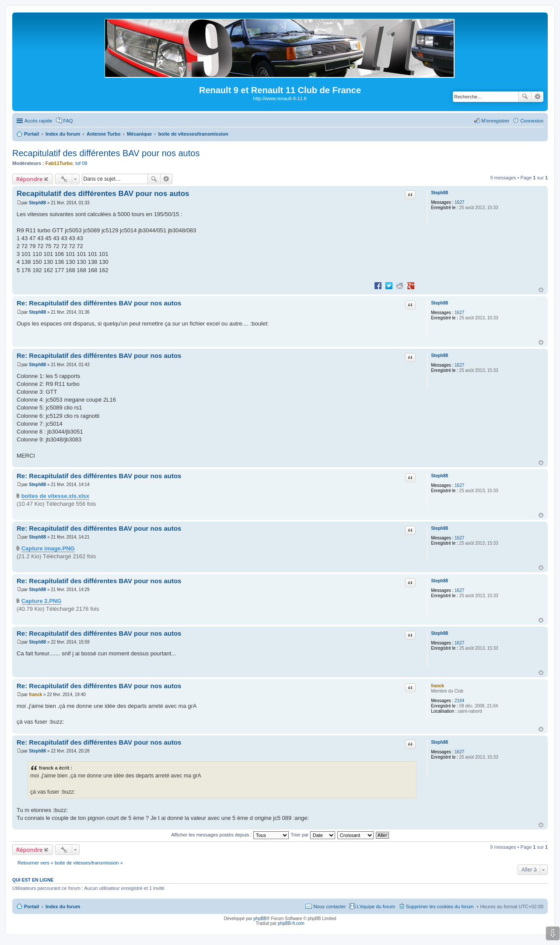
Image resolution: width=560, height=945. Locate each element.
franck (437, 686)
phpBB (260, 919)
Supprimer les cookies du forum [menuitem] (440, 906)
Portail (31, 134)
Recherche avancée (537, 97)
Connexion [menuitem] (532, 121)
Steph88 (439, 193)
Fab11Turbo (59, 163)
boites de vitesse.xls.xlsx (55, 496)
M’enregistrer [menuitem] (495, 121)
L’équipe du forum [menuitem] (376, 906)
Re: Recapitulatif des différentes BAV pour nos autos (99, 303)
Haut (541, 290)
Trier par (313, 835)
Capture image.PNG (48, 548)
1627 (459, 202)
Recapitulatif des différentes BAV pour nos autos (106, 153)
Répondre (30, 179)
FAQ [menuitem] (68, 121)
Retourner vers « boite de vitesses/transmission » (70, 863)
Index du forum (63, 906)
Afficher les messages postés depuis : (230, 835)
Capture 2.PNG (42, 601)
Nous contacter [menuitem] (329, 906)
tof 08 (81, 163)
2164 (459, 701)
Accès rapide (38, 121)
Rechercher (525, 97)
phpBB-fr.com (291, 923)
